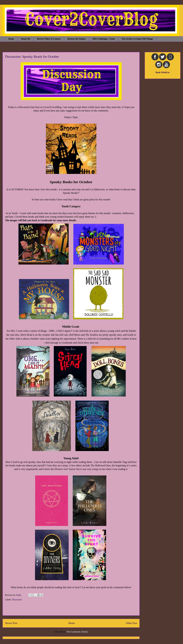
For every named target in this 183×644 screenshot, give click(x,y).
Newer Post (11, 623)
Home (11, 39)
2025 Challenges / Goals (104, 39)
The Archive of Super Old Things (137, 39)
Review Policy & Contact (49, 39)
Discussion (17, 600)
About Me (26, 39)
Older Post (131, 623)
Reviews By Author (77, 39)
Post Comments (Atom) (77, 632)
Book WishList (163, 72)
